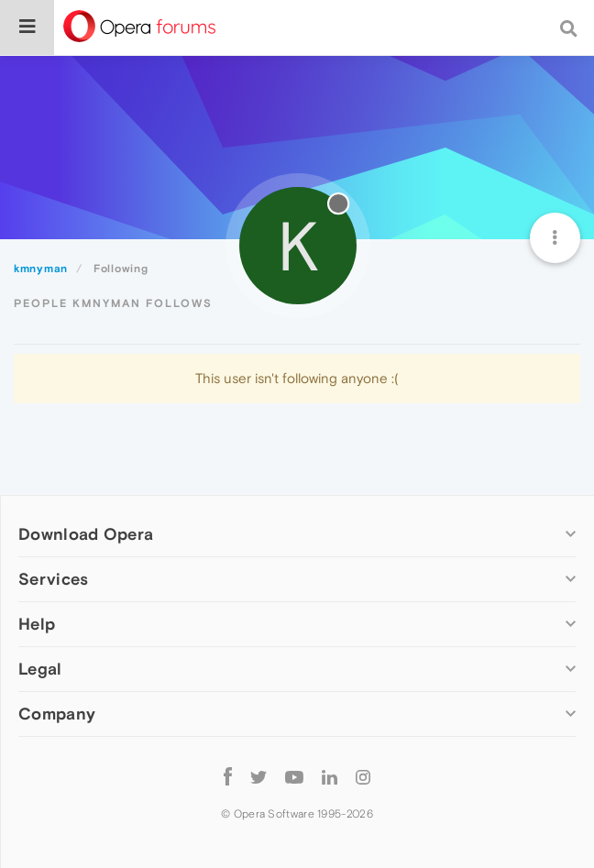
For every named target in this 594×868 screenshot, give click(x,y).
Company (57, 714)
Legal (40, 669)
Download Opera (86, 534)
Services (53, 579)
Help (37, 624)
